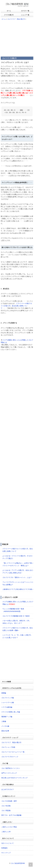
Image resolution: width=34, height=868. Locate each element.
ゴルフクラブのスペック (10, 757)
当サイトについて (8, 843)
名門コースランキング (9, 773)
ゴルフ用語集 (6, 811)
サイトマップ (6, 853)
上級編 (4, 721)
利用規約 (4, 848)
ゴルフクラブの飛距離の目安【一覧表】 (16, 616)
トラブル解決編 (7, 707)
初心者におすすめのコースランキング (14, 778)
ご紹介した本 (6, 832)
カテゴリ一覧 (25, 11)
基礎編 (4, 693)
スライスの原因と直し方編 (11, 712)
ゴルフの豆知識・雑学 (9, 801)
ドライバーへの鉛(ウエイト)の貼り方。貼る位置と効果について (16, 306)
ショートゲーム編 (8, 702)
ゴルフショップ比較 (8, 747)
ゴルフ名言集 (6, 806)
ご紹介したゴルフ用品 (9, 827)
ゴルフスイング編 (8, 698)
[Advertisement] (17, 39)
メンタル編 (5, 726)
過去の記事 (5, 731)
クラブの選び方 (9, 15)
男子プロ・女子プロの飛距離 (11, 815)
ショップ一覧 (25, 15)
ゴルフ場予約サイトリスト (11, 768)
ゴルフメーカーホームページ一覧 (13, 752)
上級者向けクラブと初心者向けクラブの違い (18, 589)
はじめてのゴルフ (8, 789)
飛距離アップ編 (7, 717)
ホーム (9, 11)
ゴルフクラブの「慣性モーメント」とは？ (17, 577)
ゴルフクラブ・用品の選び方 (16, 19)
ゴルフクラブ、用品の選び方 (11, 742)
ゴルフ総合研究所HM (18, 863)
